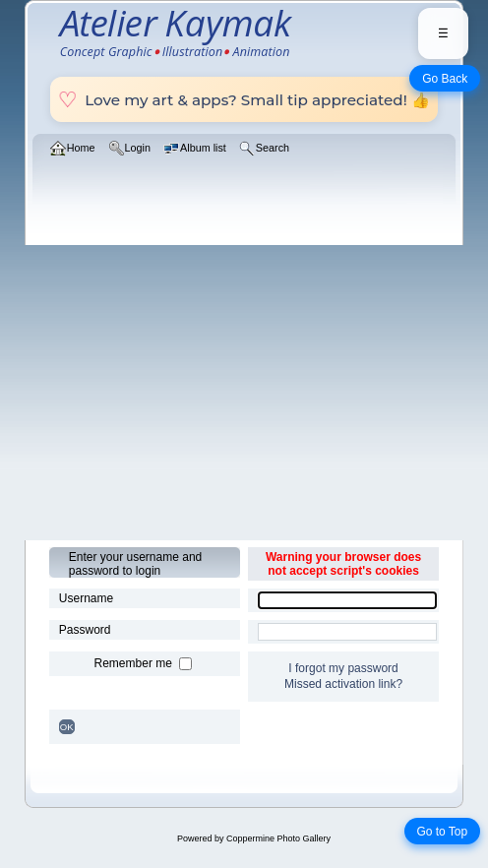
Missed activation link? (343, 684)
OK (67, 727)
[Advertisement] (244, 393)
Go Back (445, 79)
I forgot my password (343, 668)
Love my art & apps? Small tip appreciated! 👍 (244, 99)
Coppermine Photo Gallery (278, 838)
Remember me (135, 663)
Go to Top (442, 832)
